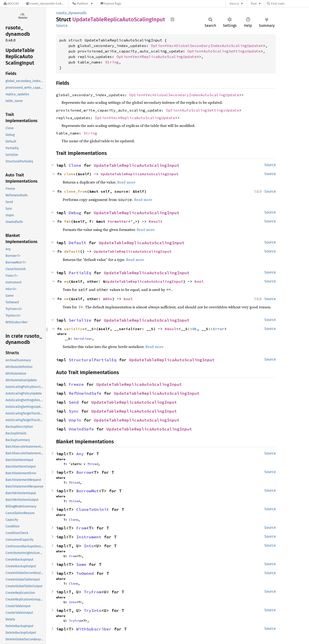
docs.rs (234, 4)
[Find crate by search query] (290, 4)
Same (81, 564)
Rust (254, 4)
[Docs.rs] (11, 4)
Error (219, 329)
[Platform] (83, 4)
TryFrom (93, 592)
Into (89, 546)
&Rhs (108, 299)
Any (80, 454)
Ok (195, 329)
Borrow (84, 472)
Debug (75, 213)
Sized (94, 464)
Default (77, 243)
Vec (170, 46)
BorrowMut (88, 491)
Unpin (75, 420)
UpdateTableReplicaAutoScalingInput (137, 165)
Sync (74, 411)
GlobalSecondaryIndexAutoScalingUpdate (218, 46)
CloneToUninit (93, 509)
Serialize (80, 320)
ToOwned (85, 573)
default (72, 251)
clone (70, 174)
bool (199, 281)
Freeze (76, 384)
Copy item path (172, 19)
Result (156, 221)
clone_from (76, 191)
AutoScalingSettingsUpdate (232, 51)
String (112, 62)
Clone (75, 165)
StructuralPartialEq (93, 360)
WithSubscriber (94, 629)
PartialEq (80, 273)
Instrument (89, 537)
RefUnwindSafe (85, 393)
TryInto (93, 610)
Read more (126, 182)
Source (62, 26)
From (81, 528)
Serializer (83, 339)
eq (66, 281)
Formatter (118, 221)
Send (74, 402)
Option (158, 46)
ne (66, 299)
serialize (74, 329)
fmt (68, 221)
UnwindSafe (81, 429)
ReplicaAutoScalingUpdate (169, 57)
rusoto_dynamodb (71, 13)
